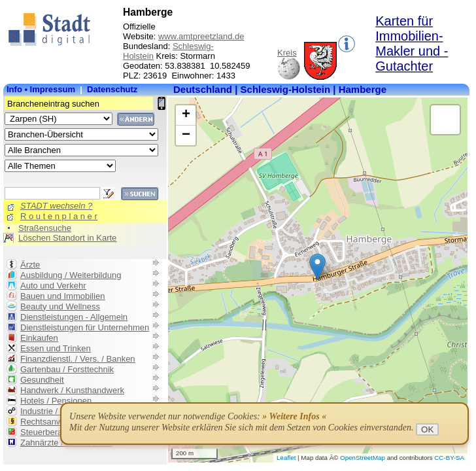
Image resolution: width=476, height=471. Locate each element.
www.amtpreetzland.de (201, 36)
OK (427, 429)
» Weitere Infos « (294, 416)
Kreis (287, 53)
